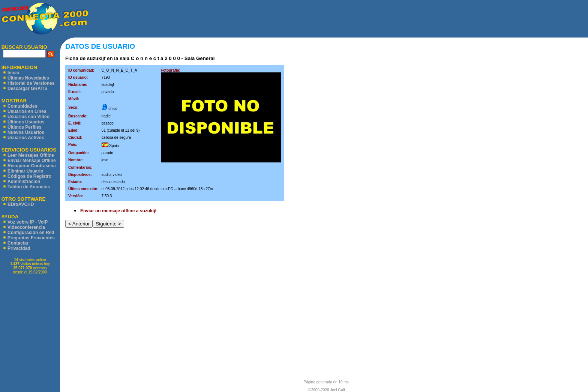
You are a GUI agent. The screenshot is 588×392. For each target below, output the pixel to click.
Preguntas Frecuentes (31, 238)
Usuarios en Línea (27, 111)
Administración (24, 182)
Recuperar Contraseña (32, 166)
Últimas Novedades (28, 78)
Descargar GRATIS (27, 89)
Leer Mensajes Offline (31, 155)
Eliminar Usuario (25, 171)
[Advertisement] (338, 19)
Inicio (13, 73)
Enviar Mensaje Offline (32, 161)
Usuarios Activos (26, 138)
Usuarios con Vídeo (28, 117)
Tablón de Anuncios (29, 187)
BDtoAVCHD (21, 204)
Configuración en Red (31, 233)
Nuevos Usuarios (26, 132)
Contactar (18, 243)
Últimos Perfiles (25, 127)
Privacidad (19, 248)
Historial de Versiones (31, 83)
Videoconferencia (26, 227)
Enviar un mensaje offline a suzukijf (118, 211)
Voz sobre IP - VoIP (28, 222)
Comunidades (22, 106)
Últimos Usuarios (26, 122)
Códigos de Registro (29, 176)
